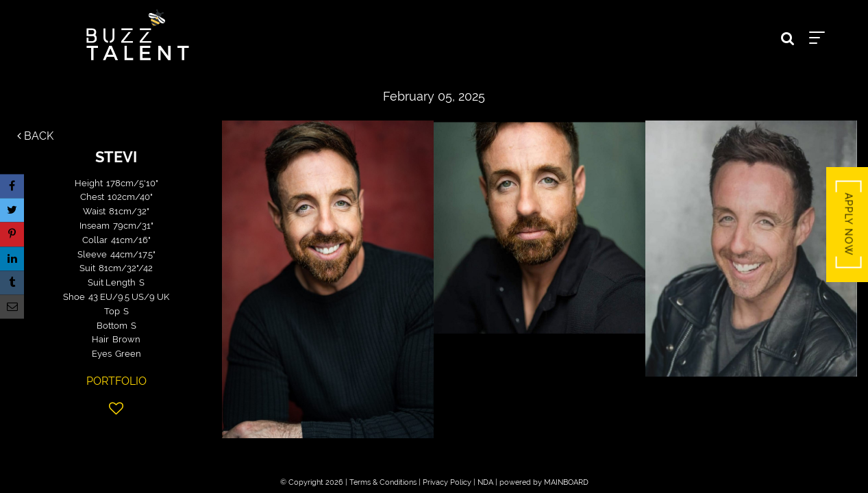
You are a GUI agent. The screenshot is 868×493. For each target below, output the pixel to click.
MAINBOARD (566, 482)
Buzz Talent (138, 35)
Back (35, 136)
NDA (485, 482)
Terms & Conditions (383, 482)
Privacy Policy (447, 482)
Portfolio (116, 381)
